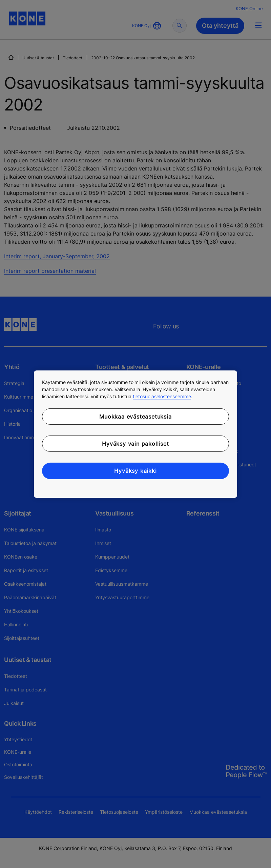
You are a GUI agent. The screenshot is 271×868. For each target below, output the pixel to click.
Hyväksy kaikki (135, 471)
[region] (135, 434)
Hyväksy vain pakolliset (135, 444)
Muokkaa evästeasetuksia (135, 416)
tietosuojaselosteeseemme (162, 396)
